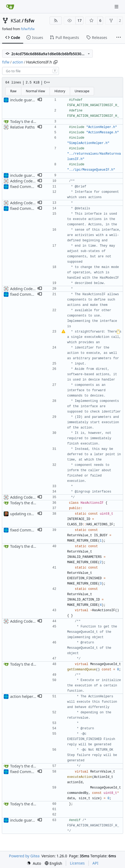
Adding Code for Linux (30, 181)
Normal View (35, 91)
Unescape (82, 91)
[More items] (119, 38)
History (60, 91)
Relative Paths (22, 127)
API (95, 863)
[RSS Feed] (56, 21)
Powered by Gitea (24, 856)
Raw (13, 91)
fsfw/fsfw (28, 29)
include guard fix (25, 100)
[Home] (10, 7)
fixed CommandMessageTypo (36, 187)
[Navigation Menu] (117, 7)
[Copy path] (55, 62)
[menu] (34, 863)
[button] (40, 100)
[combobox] (31, 71)
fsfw (29, 21)
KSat (16, 21)
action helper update (28, 696)
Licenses (77, 863)
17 (79, 20)
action (18, 62)
